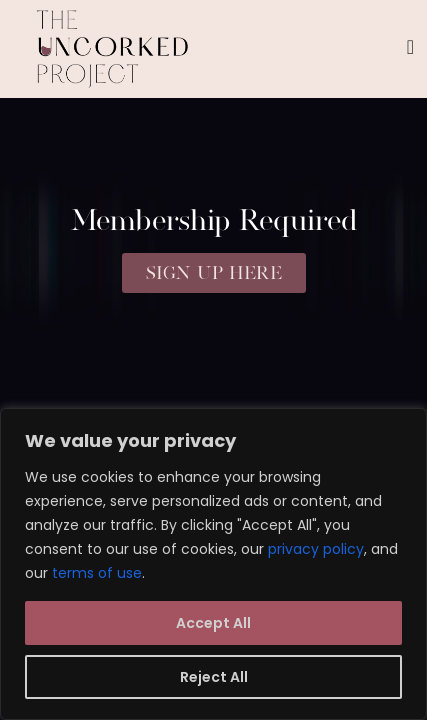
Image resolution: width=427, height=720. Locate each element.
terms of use (97, 573)
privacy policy (316, 549)
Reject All (214, 677)
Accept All (213, 623)
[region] (213, 564)
